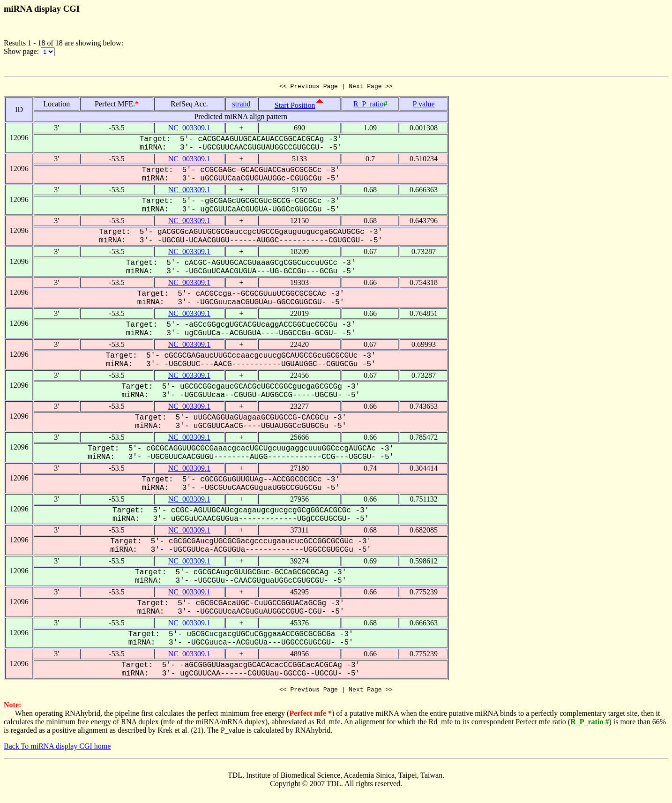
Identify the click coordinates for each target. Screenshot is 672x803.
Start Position (295, 107)
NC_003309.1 (189, 129)
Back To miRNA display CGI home (57, 749)
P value (424, 105)
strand (241, 105)
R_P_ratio (369, 105)
